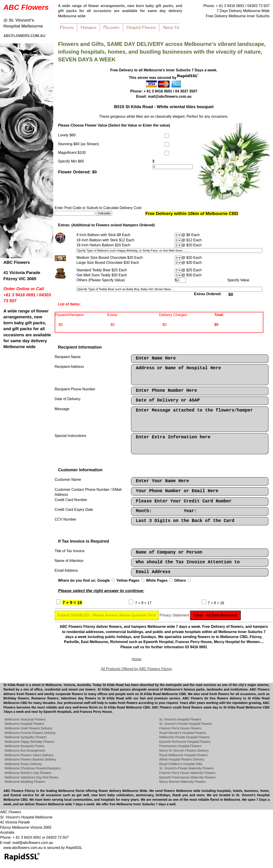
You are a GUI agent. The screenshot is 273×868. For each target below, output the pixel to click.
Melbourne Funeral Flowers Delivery (30, 733)
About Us (171, 28)
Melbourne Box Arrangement (25, 751)
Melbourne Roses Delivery (23, 764)
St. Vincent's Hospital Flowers (180, 719)
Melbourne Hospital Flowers (24, 724)
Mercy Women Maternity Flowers (182, 782)
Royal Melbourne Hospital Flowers (183, 755)
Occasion (111, 28)
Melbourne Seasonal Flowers (25, 719)
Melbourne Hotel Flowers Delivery (28, 728)
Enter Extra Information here (200, 444)
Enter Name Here (200, 359)
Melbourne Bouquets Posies (24, 746)
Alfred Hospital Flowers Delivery (182, 759)
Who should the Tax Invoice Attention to (200, 562)
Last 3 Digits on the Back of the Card (200, 521)
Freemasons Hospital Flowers (180, 746)
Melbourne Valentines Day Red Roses (31, 777)
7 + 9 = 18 (216, 603)
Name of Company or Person (200, 553)
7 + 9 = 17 (143, 603)
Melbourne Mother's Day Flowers (28, 773)
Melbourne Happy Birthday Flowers (29, 742)
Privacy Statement (174, 615)
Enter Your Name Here (200, 481)
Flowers (67, 28)
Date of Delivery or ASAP (200, 401)
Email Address (200, 572)
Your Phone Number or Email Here (200, 491)
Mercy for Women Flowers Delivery (184, 751)
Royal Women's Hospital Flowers (183, 733)
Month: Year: (200, 511)
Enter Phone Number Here (200, 391)
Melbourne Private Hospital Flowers (184, 737)
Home (137, 659)
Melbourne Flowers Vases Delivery (29, 755)
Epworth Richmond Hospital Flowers (185, 742)
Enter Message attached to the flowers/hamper (200, 419)
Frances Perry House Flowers (180, 728)
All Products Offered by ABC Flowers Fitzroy (136, 669)
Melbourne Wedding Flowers (25, 782)
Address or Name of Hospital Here (200, 375)
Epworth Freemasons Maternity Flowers (187, 777)
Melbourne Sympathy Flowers (26, 737)
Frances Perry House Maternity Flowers (187, 773)
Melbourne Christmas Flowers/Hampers (33, 768)
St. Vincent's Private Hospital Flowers (186, 724)
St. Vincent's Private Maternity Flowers (186, 768)
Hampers (88, 28)
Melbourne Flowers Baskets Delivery (30, 759)
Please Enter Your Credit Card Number (200, 502)
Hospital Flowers (141, 28)
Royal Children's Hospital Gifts (181, 764)
